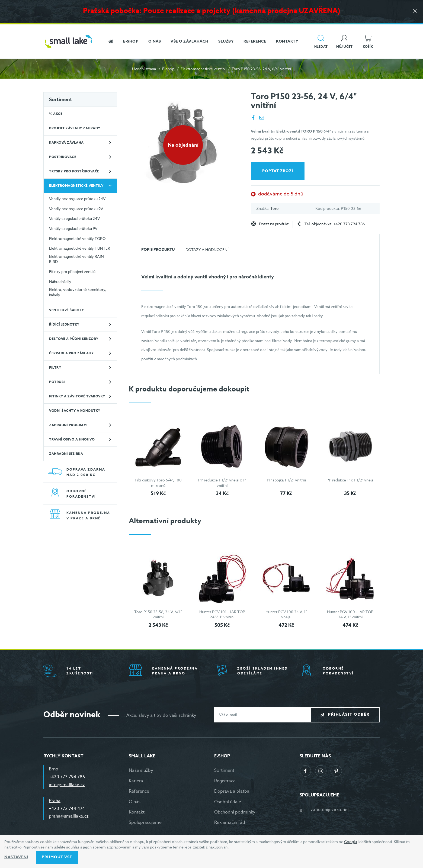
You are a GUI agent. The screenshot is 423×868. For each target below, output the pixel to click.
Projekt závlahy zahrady (75, 128)
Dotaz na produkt (274, 224)
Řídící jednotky (64, 324)
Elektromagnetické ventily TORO (77, 238)
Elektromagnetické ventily (203, 69)
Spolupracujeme (145, 822)
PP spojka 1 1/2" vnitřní (286, 480)
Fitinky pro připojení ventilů (72, 271)
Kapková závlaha (66, 142)
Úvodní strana (144, 69)
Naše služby (141, 770)
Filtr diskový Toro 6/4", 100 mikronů (158, 483)
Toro (275, 208)
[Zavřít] (415, 11)
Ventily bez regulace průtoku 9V (76, 209)
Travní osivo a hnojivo (72, 439)
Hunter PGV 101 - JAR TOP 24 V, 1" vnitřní (222, 614)
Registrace (225, 781)
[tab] (158, 252)
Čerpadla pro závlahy (71, 353)
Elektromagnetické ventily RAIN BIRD (76, 259)
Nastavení (16, 857)
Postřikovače (63, 157)
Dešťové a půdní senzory (74, 339)
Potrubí (57, 382)
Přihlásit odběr (349, 714)
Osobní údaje (228, 802)
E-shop (168, 69)
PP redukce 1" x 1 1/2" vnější (350, 480)
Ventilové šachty (66, 310)
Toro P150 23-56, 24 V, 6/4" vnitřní (158, 614)
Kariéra (136, 781)
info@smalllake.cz (67, 785)
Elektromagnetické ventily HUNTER (80, 248)
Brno (54, 769)
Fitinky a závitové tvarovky (77, 396)
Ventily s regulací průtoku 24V (74, 218)
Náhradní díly (60, 282)
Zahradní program (68, 425)
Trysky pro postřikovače (74, 171)
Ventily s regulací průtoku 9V (73, 228)
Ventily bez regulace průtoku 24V (77, 199)
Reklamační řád (230, 822)
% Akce (56, 114)
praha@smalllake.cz (69, 816)
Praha (55, 801)
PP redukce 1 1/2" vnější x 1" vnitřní (222, 483)
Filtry (55, 367)
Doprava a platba (232, 791)
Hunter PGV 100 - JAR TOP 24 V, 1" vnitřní (350, 614)
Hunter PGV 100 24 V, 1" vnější (286, 614)
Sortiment (60, 99)
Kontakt (137, 812)
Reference (139, 791)
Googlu (350, 842)
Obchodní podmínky (235, 812)
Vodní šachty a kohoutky (75, 411)
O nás (135, 802)
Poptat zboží (278, 171)
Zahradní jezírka (66, 454)
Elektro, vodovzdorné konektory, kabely (78, 292)
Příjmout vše (57, 857)
